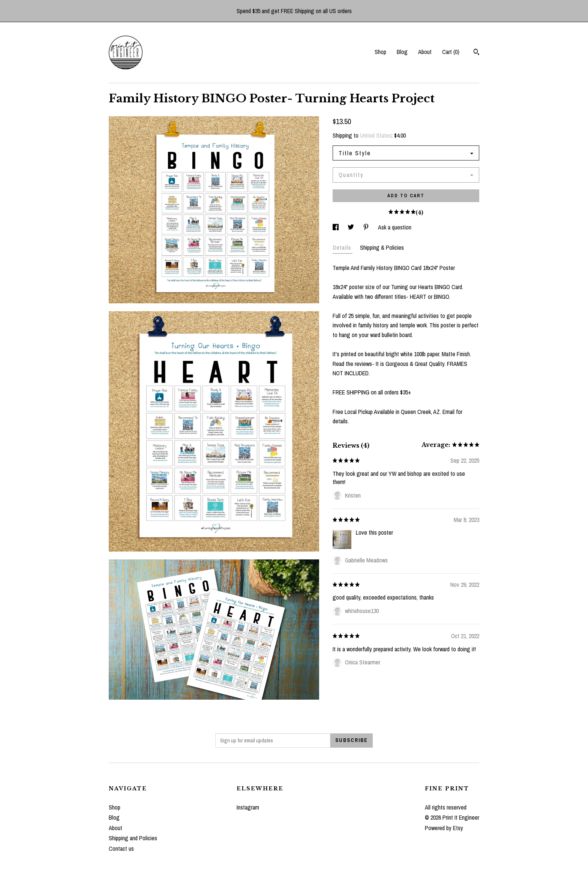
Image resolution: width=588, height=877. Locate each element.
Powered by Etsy (444, 828)
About (425, 52)
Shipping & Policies (382, 247)
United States (376, 135)
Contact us (121, 849)
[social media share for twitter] (352, 227)
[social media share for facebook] (336, 227)
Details (343, 247)
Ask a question (395, 227)
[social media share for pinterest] (367, 227)
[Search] (476, 53)
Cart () (451, 52)
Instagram (248, 807)
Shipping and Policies (133, 838)
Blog (402, 52)
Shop (380, 52)
